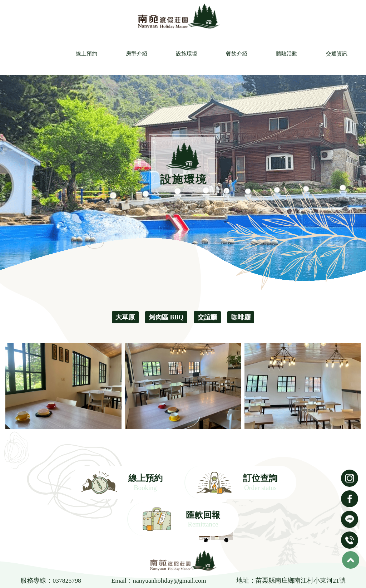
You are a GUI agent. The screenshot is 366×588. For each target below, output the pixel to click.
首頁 (42, 581)
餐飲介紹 (236, 54)
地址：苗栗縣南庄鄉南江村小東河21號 (291, 546)
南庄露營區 (139, 569)
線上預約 (85, 54)
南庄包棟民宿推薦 (249, 569)
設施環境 (186, 54)
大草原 (125, 317)
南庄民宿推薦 (170, 569)
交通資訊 (336, 54)
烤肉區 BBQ (166, 317)
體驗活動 (286, 54)
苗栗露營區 (110, 569)
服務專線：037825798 (51, 546)
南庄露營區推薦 (207, 569)
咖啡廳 (241, 317)
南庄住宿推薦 (288, 569)
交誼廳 (207, 317)
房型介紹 (135, 54)
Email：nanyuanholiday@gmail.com (159, 546)
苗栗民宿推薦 (78, 569)
